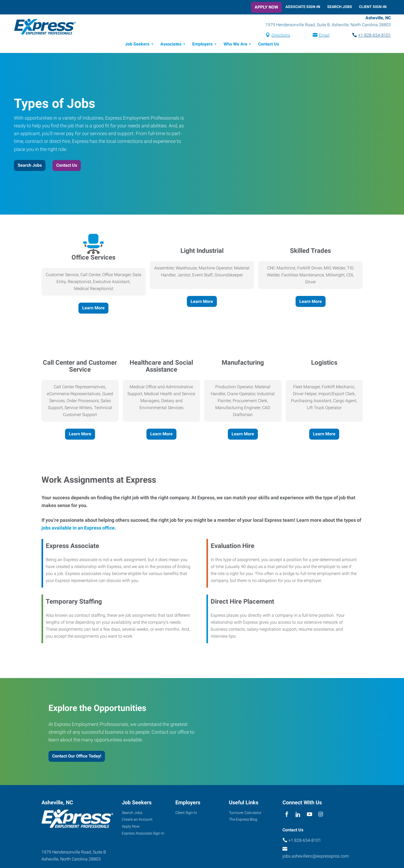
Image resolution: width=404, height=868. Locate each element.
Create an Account (137, 820)
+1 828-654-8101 (370, 36)
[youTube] (309, 815)
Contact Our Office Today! (77, 757)
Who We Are (235, 45)
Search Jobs (340, 7)
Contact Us (269, 45)
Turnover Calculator (245, 813)
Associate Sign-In (303, 7)
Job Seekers (137, 45)
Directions (277, 36)
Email (320, 36)
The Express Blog (243, 820)
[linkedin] (298, 815)
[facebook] (287, 815)
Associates (171, 45)
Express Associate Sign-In (143, 834)
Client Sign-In (373, 7)
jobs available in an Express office (78, 529)
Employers (202, 45)
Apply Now (266, 7)
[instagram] (321, 815)
